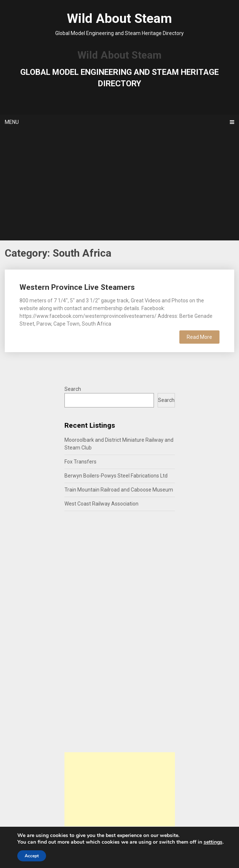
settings (213, 842)
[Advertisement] (119, 185)
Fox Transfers (80, 462)
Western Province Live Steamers (77, 287)
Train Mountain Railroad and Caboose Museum (119, 490)
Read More (199, 337)
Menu (12, 122)
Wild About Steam (119, 19)
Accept (32, 856)
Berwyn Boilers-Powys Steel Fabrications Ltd (116, 476)
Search (73, 389)
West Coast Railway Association (101, 504)
